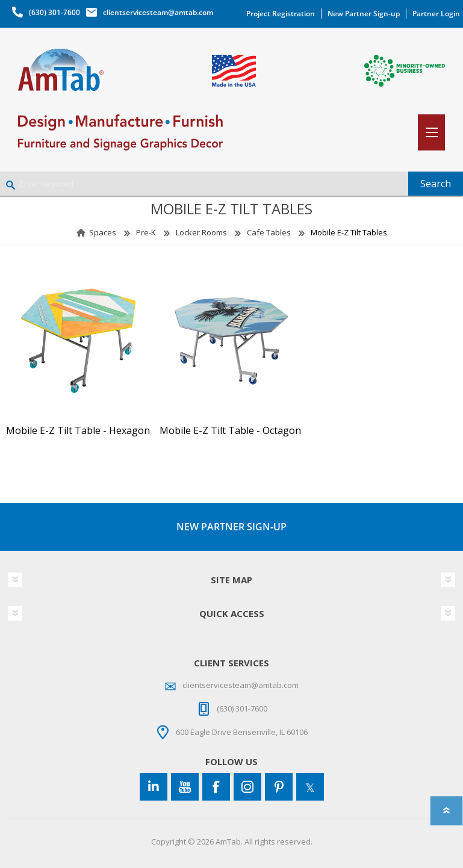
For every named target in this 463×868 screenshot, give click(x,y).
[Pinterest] (279, 787)
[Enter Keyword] (204, 184)
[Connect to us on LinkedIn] (154, 787)
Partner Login (436, 14)
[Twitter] (310, 787)
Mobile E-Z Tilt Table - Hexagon (78, 431)
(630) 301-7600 (54, 12)
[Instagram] (247, 787)
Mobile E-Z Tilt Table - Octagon (230, 431)
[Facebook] (216, 787)
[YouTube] (185, 787)
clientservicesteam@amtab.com (158, 12)
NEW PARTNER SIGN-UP (231, 527)
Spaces (103, 232)
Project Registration (281, 14)
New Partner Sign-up (364, 14)
